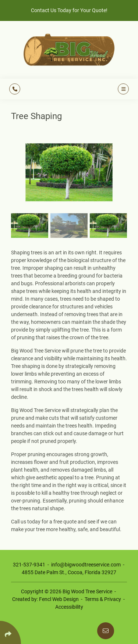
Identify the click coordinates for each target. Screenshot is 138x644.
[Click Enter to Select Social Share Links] (10, 632)
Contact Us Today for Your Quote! (69, 10)
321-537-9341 (29, 565)
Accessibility (69, 607)
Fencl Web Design (59, 599)
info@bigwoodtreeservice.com (86, 565)
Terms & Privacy (103, 599)
